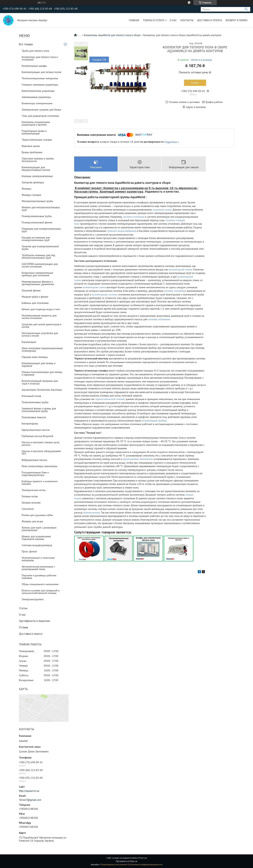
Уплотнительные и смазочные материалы (38, 559)
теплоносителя (91, 512)
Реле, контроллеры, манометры (39, 466)
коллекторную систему (105, 294)
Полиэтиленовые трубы (35, 402)
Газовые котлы (30, 496)
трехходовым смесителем (138, 459)
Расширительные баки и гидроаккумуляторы (35, 474)
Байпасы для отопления (35, 303)
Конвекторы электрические (37, 103)
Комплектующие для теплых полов (41, 72)
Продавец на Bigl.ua (127, 861)
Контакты (187, 20)
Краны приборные (32, 152)
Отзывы (24, 627)
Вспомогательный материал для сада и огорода (40, 382)
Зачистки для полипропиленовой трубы (40, 248)
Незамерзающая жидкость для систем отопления (39, 317)
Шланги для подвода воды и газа (41, 309)
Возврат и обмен (237, 20)
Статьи (23, 608)
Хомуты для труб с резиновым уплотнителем (39, 529)
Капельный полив (31, 396)
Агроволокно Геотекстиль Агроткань (42, 390)
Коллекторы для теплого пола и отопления (40, 58)
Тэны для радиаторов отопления (40, 116)
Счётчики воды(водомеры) (37, 545)
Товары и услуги (153, 20)
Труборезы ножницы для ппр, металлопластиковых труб (39, 256)
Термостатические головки (37, 140)
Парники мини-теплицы (35, 357)
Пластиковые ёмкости (34, 417)
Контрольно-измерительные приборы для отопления (37, 274)
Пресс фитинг (29, 551)
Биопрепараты (30, 424)
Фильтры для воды (32, 521)
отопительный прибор (154, 421)
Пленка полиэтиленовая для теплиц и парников (42, 373)
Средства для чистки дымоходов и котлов (42, 326)
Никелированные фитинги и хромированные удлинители (38, 283)
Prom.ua (143, 858)
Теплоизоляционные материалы (40, 78)
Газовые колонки (31, 503)
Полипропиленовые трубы (37, 216)
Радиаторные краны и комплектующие (34, 132)
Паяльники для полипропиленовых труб (41, 230)
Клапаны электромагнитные (37, 176)
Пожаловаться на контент (114, 864)
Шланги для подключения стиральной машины (36, 538)
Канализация (29, 342)
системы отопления (159, 319)
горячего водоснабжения (121, 231)
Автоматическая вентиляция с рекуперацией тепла (38, 568)
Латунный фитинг (31, 290)
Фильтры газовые (31, 195)
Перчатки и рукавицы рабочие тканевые (39, 577)
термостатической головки (110, 399)
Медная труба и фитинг (35, 297)
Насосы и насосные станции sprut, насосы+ (41, 444)
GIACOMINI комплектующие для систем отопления (40, 265)
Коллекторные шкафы (34, 66)
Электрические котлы (34, 490)
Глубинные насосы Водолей (37, 436)
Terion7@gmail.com (30, 800)
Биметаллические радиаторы (38, 91)
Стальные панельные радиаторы (40, 85)
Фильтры (26, 189)
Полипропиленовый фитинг (37, 222)
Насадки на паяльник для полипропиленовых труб (36, 239)
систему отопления (175, 291)
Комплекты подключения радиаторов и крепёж (36, 123)
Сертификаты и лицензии (34, 621)
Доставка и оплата (210, 20)
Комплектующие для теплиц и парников (39, 365)
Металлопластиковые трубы (37, 201)
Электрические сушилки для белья (41, 110)
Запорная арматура (33, 182)
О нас (173, 20)
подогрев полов (162, 210)
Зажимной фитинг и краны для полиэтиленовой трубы (39, 410)
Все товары (26, 44)
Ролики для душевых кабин (37, 515)
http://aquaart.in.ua (29, 791)
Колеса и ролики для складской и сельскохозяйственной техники (41, 592)
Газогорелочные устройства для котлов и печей (40, 334)
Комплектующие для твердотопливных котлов (36, 169)
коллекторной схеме (180, 269)
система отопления (134, 217)
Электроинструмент (33, 599)
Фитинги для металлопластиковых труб (41, 209)
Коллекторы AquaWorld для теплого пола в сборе (112, 35)
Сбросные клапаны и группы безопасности (38, 160)
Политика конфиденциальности (146, 864)
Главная (134, 20)
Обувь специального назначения (40, 584)
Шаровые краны (31, 146)
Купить (195, 83)
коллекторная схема (94, 287)
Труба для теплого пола (35, 51)
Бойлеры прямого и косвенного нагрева (40, 483)
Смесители (28, 509)
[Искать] (246, 9)
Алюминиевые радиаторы (36, 97)
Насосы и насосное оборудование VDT (41, 452)
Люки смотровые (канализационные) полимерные (42, 349)
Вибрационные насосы (34, 460)
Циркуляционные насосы (36, 430)
